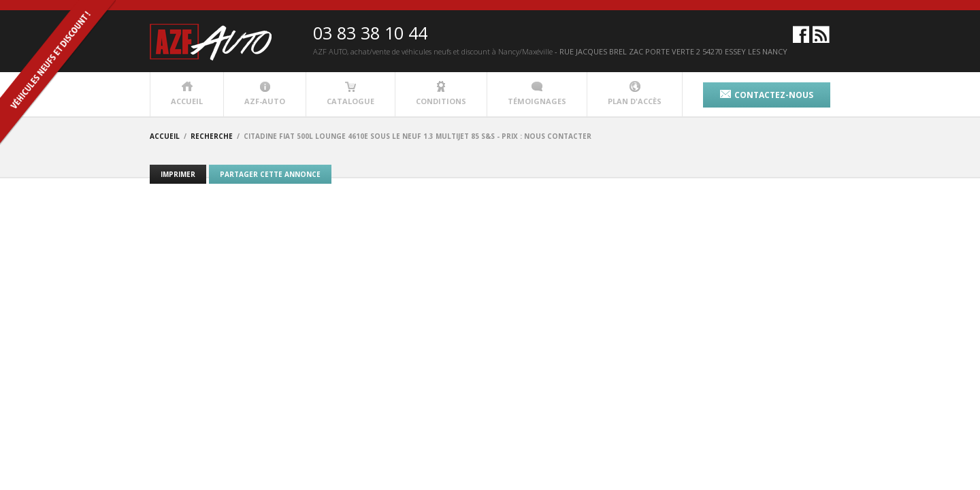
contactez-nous (767, 95)
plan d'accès (635, 94)
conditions (441, 94)
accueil (187, 94)
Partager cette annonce (270, 174)
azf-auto (265, 94)
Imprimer (178, 174)
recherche (212, 136)
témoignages (537, 94)
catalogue (350, 94)
